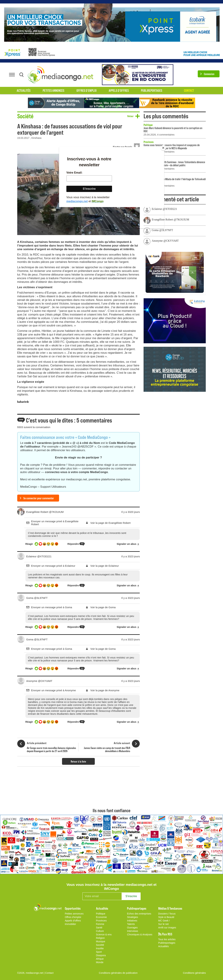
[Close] (163, 148)
